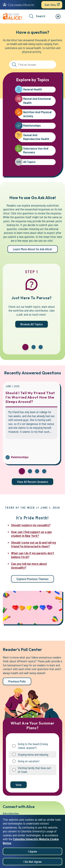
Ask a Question (11, 813)
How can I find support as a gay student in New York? (31, 534)
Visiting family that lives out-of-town (35, 770)
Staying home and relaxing (33, 754)
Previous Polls (17, 681)
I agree (32, 855)
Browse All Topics (32, 324)
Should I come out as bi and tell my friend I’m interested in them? (34, 544)
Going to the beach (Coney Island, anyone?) (33, 746)
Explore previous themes (32, 579)
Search (37, 16)
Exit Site (50, 5)
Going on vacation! (29, 761)
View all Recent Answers (32, 482)
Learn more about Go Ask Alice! (33, 249)
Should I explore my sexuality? (31, 525)
